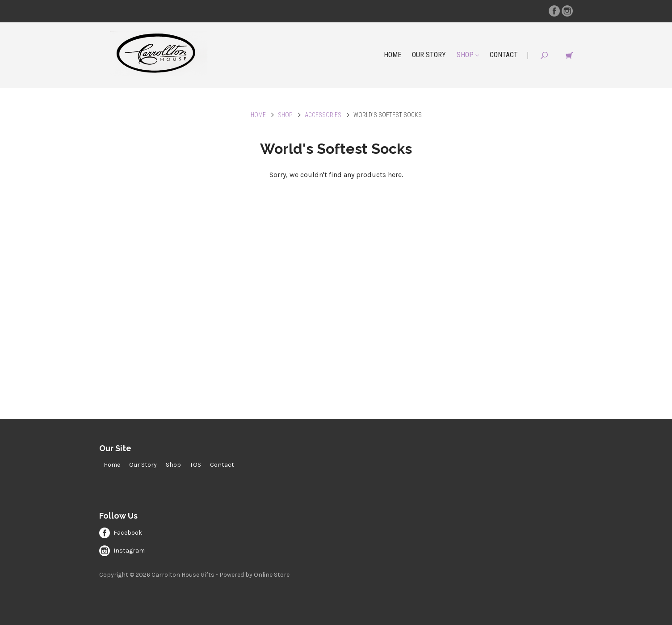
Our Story (429, 55)
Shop (468, 55)
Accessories (323, 115)
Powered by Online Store (254, 575)
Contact (504, 55)
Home (393, 55)
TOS (195, 465)
